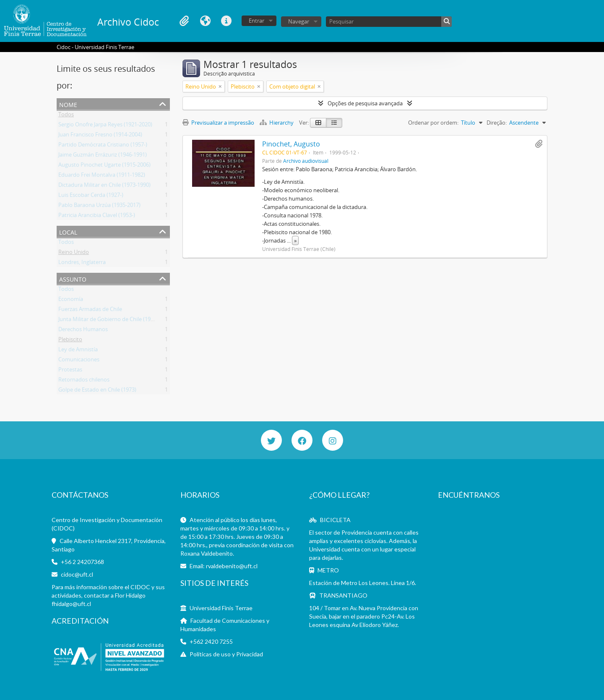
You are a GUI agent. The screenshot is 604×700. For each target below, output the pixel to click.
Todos (66, 116)
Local (68, 231)
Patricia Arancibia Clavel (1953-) (97, 217)
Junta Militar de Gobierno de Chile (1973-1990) (115, 321)
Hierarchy (277, 123)
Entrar (256, 21)
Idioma (205, 21)
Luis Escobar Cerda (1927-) (91, 196)
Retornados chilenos (84, 381)
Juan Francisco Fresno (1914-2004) (100, 136)
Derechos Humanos (83, 331)
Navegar (299, 21)
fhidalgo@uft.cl (71, 604)
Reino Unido (74, 253)
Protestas (70, 371)
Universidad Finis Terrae (221, 608)
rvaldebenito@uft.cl (232, 566)
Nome (68, 104)
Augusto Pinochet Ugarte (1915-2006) (104, 166)
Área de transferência (184, 21)
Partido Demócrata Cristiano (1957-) (103, 146)
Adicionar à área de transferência (539, 144)
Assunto (73, 278)
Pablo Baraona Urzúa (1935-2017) (99, 206)
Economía (71, 300)
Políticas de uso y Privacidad (226, 654)
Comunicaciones (79, 361)
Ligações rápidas (226, 21)
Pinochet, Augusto (291, 144)
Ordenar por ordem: (433, 123)
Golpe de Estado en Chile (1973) (97, 391)
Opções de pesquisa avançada (365, 103)
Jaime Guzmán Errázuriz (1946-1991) (103, 156)
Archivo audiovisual (306, 161)
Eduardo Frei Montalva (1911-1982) (102, 176)
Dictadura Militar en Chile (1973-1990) (104, 186)
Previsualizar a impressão (218, 123)
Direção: (497, 123)
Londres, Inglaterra (82, 264)
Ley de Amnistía (78, 351)
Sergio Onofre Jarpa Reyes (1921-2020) (105, 126)
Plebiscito (70, 341)
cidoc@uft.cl (77, 574)
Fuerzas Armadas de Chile (90, 311)
